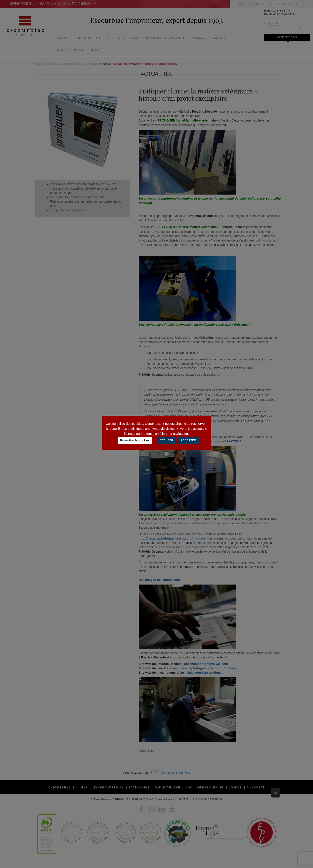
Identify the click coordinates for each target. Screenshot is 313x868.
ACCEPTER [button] (188, 440)
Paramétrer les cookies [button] (135, 440)
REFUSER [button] (166, 440)
